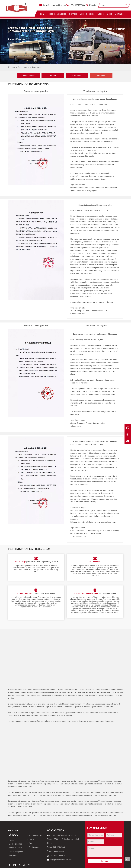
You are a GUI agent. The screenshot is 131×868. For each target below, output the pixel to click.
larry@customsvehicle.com (55, 5)
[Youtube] (24, 850)
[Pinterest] (29, 850)
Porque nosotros (29, 76)
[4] (36, 480)
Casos (101, 14)
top (127, 859)
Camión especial (16, 836)
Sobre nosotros (87, 14)
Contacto (119, 14)
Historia (53, 76)
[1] (36, 140)
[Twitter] (19, 850)
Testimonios (101, 76)
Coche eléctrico (16, 829)
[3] (36, 373)
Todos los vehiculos (57, 14)
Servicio (73, 14)
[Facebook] (10, 850)
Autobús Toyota (16, 833)
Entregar (105, 846)
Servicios (13, 840)
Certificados (77, 76)
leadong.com (44, 865)
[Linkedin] (15, 850)
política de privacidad (17, 865)
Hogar (41, 14)
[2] (36, 250)
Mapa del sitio (24, 861)
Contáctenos (34, 832)
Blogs (109, 14)
